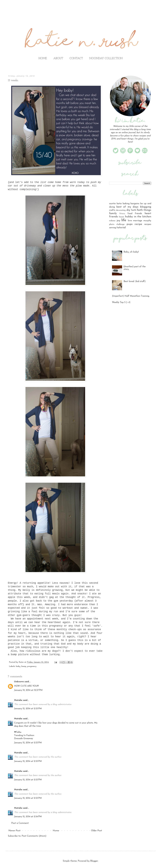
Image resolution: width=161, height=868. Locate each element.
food (130, 214)
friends (138, 214)
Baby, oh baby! (131, 252)
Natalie (18, 700)
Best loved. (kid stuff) (135, 281)
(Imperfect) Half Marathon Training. (131, 296)
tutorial (121, 228)
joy (118, 221)
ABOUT (58, 59)
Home (56, 831)
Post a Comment (20, 823)
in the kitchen (143, 217)
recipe (138, 224)
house (122, 217)
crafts (112, 210)
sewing (113, 228)
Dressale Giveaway (24, 739)
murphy (147, 221)
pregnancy (32, 666)
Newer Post (14, 831)
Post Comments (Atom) (34, 836)
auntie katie (115, 204)
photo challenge (117, 224)
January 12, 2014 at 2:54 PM (28, 817)
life (124, 220)
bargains (135, 204)
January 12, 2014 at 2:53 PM (28, 709)
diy (128, 210)
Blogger (94, 861)
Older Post (97, 831)
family (113, 213)
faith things (144, 210)
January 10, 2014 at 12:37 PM (28, 690)
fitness (122, 214)
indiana (112, 221)
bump (24, 666)
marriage (138, 221)
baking (126, 204)
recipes (148, 224)
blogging (146, 207)
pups (130, 224)
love (130, 221)
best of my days (127, 207)
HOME (43, 59)
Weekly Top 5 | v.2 (121, 302)
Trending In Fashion (24, 735)
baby (18, 666)
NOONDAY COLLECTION (106, 59)
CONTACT (76, 59)
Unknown (19, 682)
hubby (129, 217)
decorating (121, 210)
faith (134, 210)
